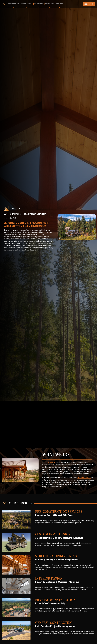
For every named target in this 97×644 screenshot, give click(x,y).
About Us (60, 4)
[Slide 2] (77, 237)
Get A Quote (89, 4)
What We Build (14, 4)
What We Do (39, 4)
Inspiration (50, 4)
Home (4, 4)
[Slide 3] (81, 237)
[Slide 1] (73, 237)
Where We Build (27, 4)
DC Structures (84, 478)
